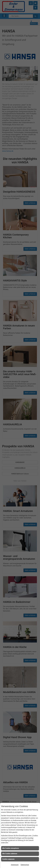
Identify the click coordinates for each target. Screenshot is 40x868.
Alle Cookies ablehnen (10, 854)
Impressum (15, 865)
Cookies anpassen (8, 859)
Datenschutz (25, 865)
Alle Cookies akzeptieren (11, 848)
